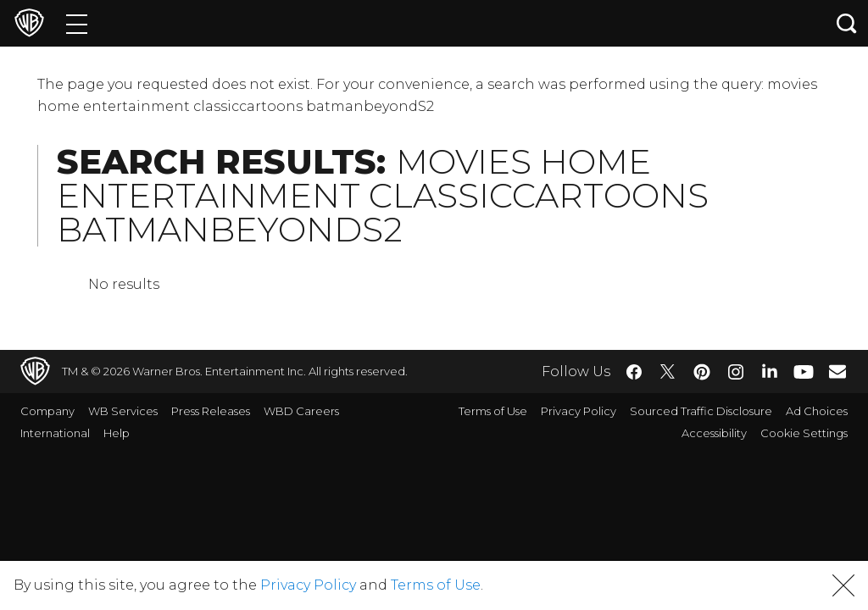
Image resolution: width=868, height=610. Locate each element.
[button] (843, 585)
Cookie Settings (804, 433)
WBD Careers (301, 411)
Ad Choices (817, 411)
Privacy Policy (579, 411)
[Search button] (847, 23)
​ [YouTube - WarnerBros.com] (804, 372)
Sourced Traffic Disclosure (701, 411)
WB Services (123, 411)
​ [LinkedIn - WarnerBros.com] (770, 370)
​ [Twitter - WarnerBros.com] (668, 372)
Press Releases (211, 411)
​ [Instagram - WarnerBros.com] (736, 372)
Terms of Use (493, 411)
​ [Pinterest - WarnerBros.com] (702, 372)
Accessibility (714, 433)
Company (47, 411)
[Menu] (77, 23)
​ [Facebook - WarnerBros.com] (634, 372)
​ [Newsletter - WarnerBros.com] (837, 371)
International (55, 433)
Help (117, 433)
